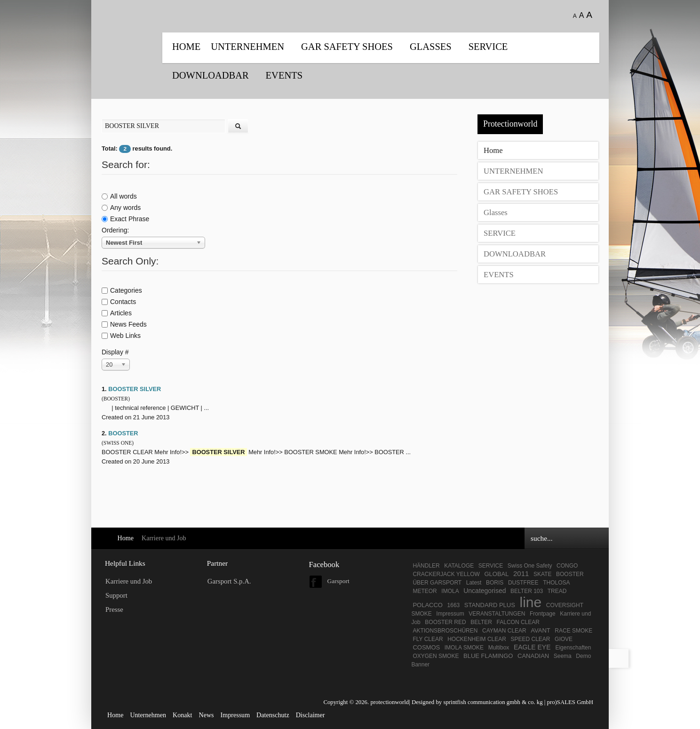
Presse (114, 609)
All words (119, 196)
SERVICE (488, 47)
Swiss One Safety (530, 566)
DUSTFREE (523, 583)
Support (116, 595)
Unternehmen (148, 715)
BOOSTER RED (445, 622)
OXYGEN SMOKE (436, 656)
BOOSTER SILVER (135, 389)
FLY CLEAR (428, 639)
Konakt (182, 715)
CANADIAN (533, 656)
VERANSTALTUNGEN (497, 614)
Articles (117, 313)
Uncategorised (485, 591)
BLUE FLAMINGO (488, 656)
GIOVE (564, 639)
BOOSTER (123, 433)
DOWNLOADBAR (211, 75)
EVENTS (284, 75)
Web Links (121, 336)
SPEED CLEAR (530, 639)
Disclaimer (310, 715)
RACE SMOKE (573, 631)
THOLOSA (556, 583)
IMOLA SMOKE (464, 648)
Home (186, 47)
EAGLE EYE (533, 647)
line (530, 602)
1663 (454, 605)
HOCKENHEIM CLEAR (477, 639)
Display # (115, 352)
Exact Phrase (125, 219)
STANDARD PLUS (490, 605)
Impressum (450, 614)
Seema (563, 656)
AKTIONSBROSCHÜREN (445, 631)
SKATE (542, 574)
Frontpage (543, 614)
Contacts (119, 302)
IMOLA (450, 591)
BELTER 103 (527, 591)
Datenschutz (273, 715)
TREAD (557, 591)
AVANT (540, 630)
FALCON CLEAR (518, 622)
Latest (474, 583)
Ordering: (115, 230)
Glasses (431, 47)
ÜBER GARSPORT (437, 583)
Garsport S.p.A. (229, 581)
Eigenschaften (573, 648)
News (206, 715)
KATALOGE (459, 566)
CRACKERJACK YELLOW (446, 574)
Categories (122, 290)
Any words (121, 208)
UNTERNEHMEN (247, 47)
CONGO (567, 566)
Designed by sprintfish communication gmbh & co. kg (477, 702)
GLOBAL (496, 574)
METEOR (425, 591)
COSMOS (426, 647)
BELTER (481, 622)
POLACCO (428, 605)
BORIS (495, 583)
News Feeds (124, 324)
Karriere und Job (129, 581)
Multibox (499, 648)
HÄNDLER (426, 566)
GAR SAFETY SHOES (347, 47)
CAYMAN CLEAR (504, 631)
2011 (521, 573)
